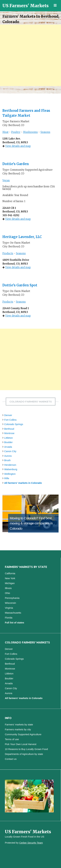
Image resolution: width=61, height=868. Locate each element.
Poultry (16, 132)
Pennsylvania (12, 598)
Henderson (10, 465)
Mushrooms (30, 132)
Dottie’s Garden (16, 164)
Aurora (8, 456)
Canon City (10, 451)
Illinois (8, 588)
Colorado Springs (14, 424)
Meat (5, 132)
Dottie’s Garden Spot (20, 285)
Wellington (10, 474)
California (10, 573)
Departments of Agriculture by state (24, 754)
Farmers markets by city (18, 729)
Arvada (8, 447)
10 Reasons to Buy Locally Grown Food (26, 749)
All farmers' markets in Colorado (23, 483)
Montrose (9, 433)
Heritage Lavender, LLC (22, 237)
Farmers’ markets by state (19, 724)
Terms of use (12, 739)
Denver (8, 415)
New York (10, 578)
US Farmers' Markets (26, 6)
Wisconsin (10, 603)
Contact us (11, 759)
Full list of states (14, 623)
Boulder (8, 442)
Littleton (9, 438)
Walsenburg (11, 469)
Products (8, 253)
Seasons (45, 132)
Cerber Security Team (31, 843)
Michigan (10, 583)
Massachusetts (13, 613)
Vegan (6, 180)
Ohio (7, 593)
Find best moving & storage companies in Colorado (31, 523)
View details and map (18, 146)
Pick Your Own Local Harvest (21, 744)
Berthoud (9, 429)
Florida (9, 618)
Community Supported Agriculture (23, 734)
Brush (7, 460)
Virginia (9, 608)
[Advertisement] (30, 55)
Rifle (7, 478)
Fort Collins (10, 420)
